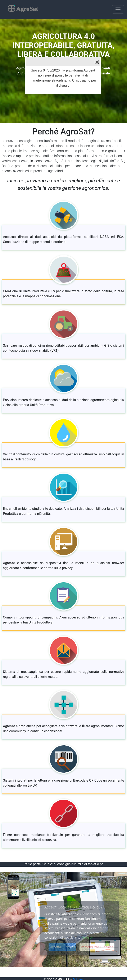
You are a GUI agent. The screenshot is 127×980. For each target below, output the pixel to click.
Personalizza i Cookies (97, 947)
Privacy (87, 937)
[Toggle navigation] (118, 9)
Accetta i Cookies (62, 947)
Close (97, 62)
